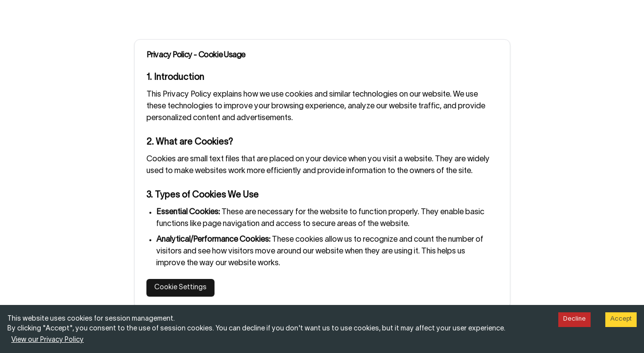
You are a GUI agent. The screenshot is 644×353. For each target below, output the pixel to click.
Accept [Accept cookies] (621, 319)
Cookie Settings (180, 288)
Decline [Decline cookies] (574, 319)
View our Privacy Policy (48, 340)
